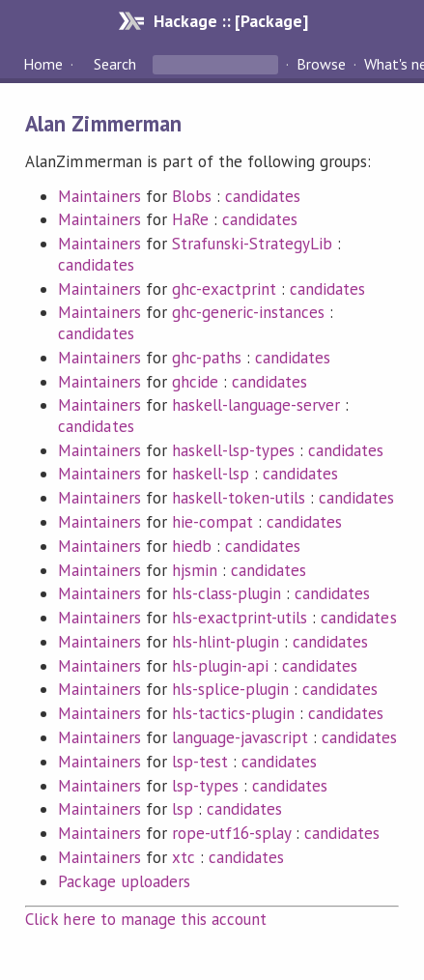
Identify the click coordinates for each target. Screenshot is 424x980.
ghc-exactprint (224, 289)
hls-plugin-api (220, 666)
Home (43, 64)
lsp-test (200, 762)
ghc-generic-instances (249, 312)
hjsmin (195, 570)
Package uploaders (124, 881)
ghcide (195, 382)
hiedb (192, 546)
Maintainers (99, 196)
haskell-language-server (256, 405)
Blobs (192, 196)
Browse (321, 64)
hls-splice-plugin (230, 689)
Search (115, 64)
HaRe (190, 219)
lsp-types (205, 786)
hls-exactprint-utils (240, 618)
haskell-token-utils (239, 498)
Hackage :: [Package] (231, 21)
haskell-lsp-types (233, 450)
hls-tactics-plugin (233, 713)
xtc (184, 857)
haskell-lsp (211, 474)
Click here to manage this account (146, 919)
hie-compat (212, 522)
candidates (263, 196)
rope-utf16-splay (231, 833)
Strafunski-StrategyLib (253, 244)
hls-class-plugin (226, 593)
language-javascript (240, 737)
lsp (183, 809)
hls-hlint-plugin (226, 642)
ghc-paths (207, 358)
